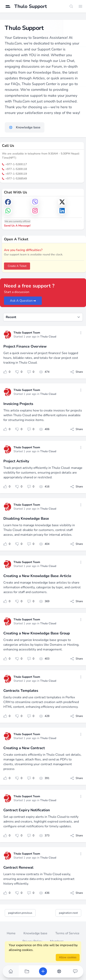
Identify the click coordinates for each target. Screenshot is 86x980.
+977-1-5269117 (14, 164)
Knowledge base (35, 933)
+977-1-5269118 (14, 169)
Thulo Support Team (27, 333)
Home (11, 933)
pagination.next (68, 913)
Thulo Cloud (48, 337)
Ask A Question (23, 301)
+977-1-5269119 (14, 174)
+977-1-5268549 (14, 179)
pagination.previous (20, 913)
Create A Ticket (17, 266)
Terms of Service (67, 933)
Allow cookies (68, 957)
